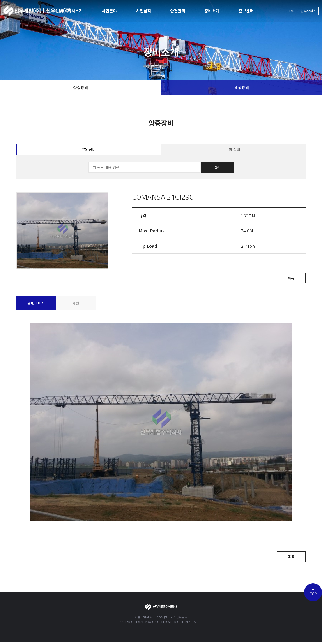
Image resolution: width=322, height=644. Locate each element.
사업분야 (109, 11)
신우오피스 (308, 11)
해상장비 (242, 88)
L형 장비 (233, 149)
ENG (292, 11)
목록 (289, 278)
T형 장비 (89, 149)
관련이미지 (36, 304)
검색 (217, 167)
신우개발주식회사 (37, 11)
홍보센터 (246, 11)
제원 (76, 304)
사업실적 (143, 11)
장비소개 (212, 11)
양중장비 (81, 88)
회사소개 (75, 11)
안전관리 (178, 11)
